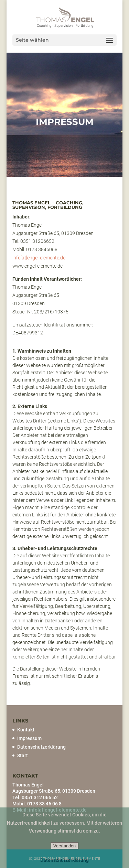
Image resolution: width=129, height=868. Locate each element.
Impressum (29, 738)
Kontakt (26, 730)
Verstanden (64, 846)
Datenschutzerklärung (41, 747)
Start (23, 756)
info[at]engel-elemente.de (39, 258)
